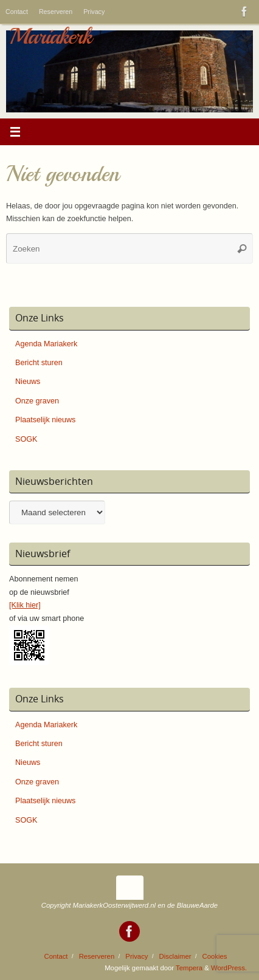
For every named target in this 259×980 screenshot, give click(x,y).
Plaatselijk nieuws (45, 420)
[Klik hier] (25, 605)
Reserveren (56, 12)
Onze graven (37, 401)
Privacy (94, 12)
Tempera (189, 968)
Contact (17, 12)
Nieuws (28, 382)
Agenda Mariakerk (46, 344)
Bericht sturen (39, 363)
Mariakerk (50, 36)
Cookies (215, 956)
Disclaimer (175, 956)
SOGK (26, 439)
